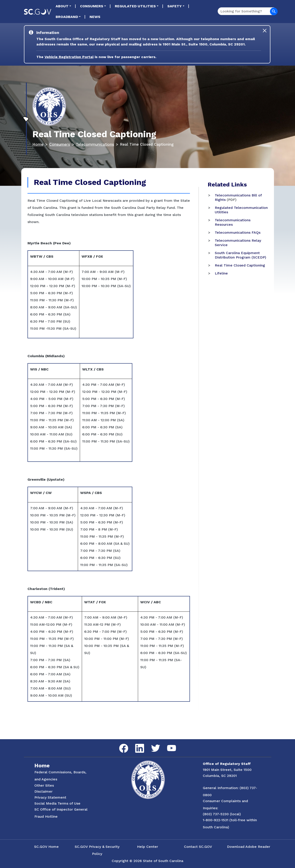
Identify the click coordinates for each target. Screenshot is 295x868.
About (62, 6)
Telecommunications (95, 144)
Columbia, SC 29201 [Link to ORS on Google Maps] (220, 776)
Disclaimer (43, 791)
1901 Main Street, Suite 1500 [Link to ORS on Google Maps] (227, 770)
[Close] (265, 31)
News (95, 17)
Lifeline (221, 273)
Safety (175, 6)
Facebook (120, 744)
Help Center (147, 847)
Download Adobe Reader (249, 847)
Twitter (152, 745)
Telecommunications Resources (233, 222)
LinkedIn (136, 744)
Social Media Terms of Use (57, 803)
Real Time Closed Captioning (240, 265)
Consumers (92, 6)
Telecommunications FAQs (238, 232)
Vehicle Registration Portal (69, 57)
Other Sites (44, 785)
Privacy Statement (50, 797)
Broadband (67, 17)
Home (38, 144)
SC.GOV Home (46, 847)
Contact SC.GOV (198, 847)
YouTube (168, 745)
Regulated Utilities (135, 6)
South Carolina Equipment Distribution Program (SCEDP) (240, 255)
